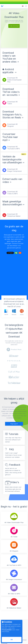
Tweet (10, 253)
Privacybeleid (7, 630)
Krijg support (14, 424)
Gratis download (14, 26)
